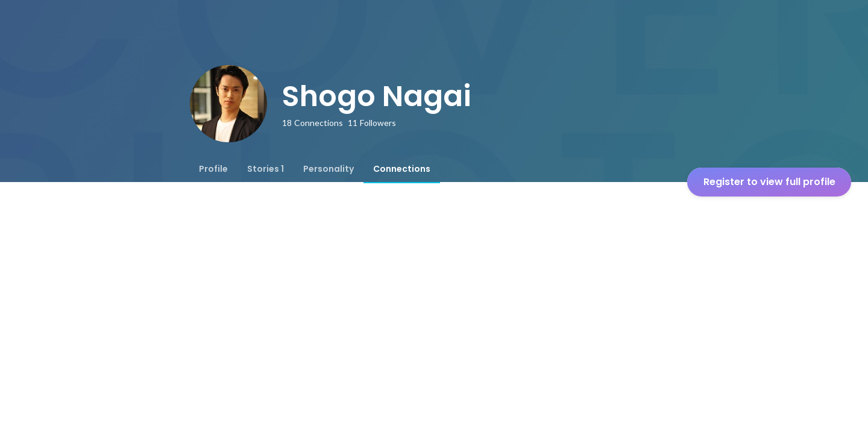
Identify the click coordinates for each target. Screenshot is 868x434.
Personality (329, 169)
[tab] (213, 169)
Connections (402, 169)
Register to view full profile (769, 182)
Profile (213, 169)
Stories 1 (266, 169)
